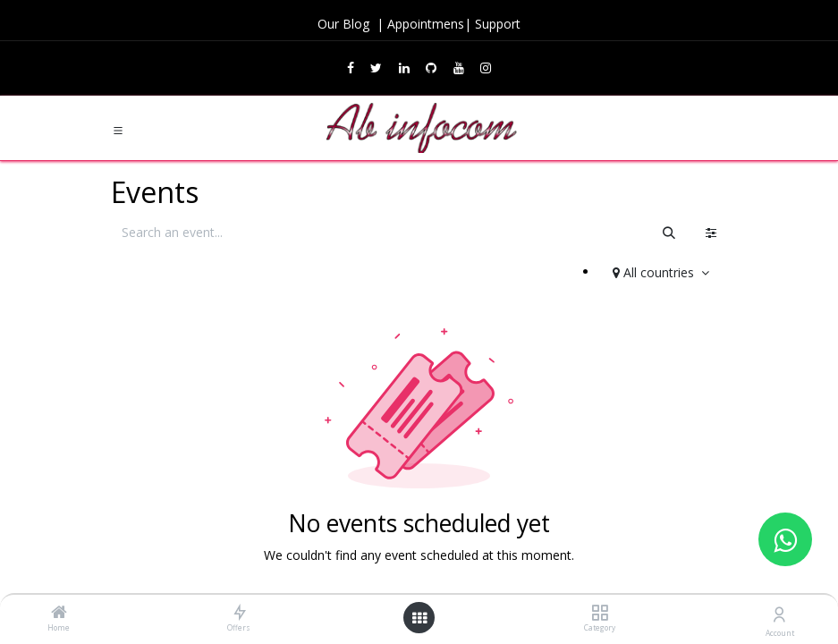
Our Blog (345, 24)
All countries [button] (655, 272)
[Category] (600, 613)
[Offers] (239, 613)
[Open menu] (419, 618)
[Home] (59, 613)
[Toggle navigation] (118, 129)
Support (498, 24)
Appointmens (426, 24)
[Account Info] (779, 614)
